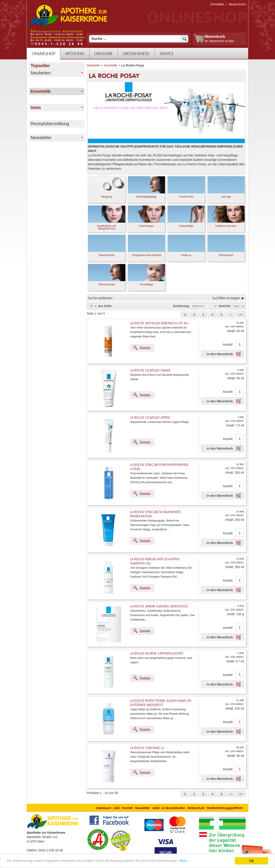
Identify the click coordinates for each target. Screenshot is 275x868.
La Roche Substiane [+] (147, 748)
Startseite (93, 65)
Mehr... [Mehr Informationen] (194, 861)
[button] (185, 314)
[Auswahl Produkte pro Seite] (93, 306)
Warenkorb (215, 37)
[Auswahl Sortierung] (204, 306)
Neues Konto (237, 4)
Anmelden (217, 4)
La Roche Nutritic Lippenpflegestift (157, 654)
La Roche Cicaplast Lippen (150, 418)
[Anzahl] (240, 344)
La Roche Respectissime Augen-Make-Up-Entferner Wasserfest (161, 703)
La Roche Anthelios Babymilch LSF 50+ (159, 323)
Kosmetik (111, 65)
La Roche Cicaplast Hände (150, 371)
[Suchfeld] (139, 39)
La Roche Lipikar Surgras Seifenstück (159, 606)
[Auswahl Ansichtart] (238, 306)
